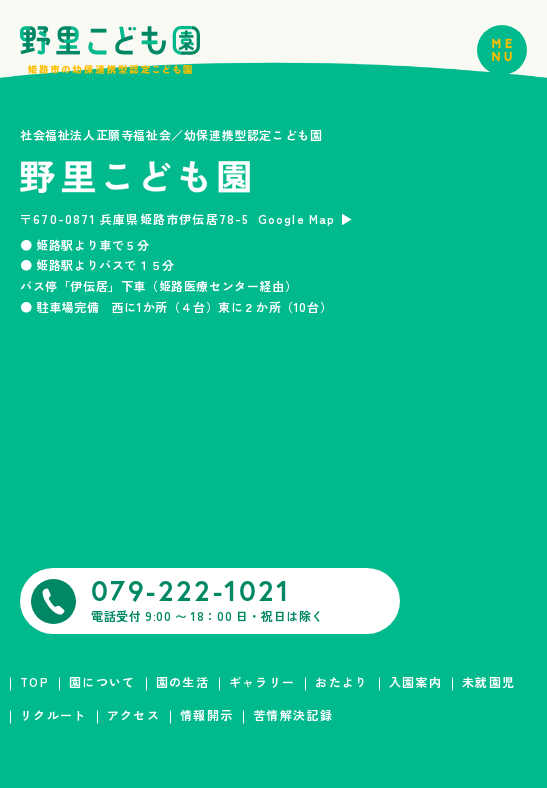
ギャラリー (262, 681)
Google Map (297, 218)
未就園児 (488, 681)
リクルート (53, 714)
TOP (34, 681)
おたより (341, 681)
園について (102, 681)
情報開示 (206, 714)
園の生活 (182, 681)
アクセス (133, 714)
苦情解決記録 (293, 714)
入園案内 (415, 681)
